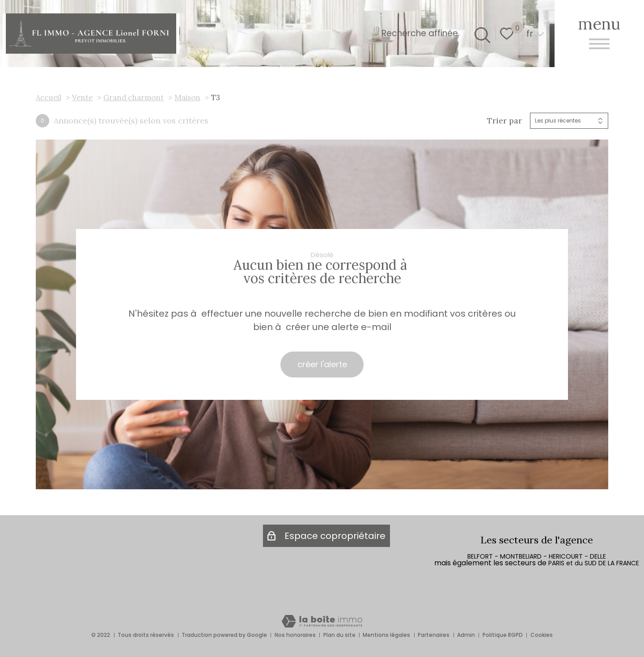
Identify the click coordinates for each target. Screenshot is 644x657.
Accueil (49, 97)
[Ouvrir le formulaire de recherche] (481, 34)
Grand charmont (133, 97)
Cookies (542, 635)
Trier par (504, 121)
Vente (82, 97)
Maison (187, 97)
